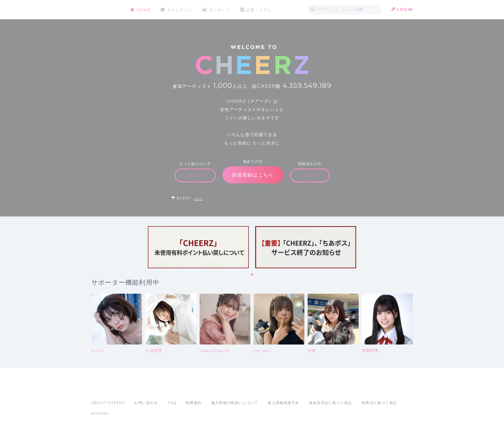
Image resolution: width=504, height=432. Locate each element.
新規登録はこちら (253, 175)
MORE (198, 199)
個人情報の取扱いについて (235, 403)
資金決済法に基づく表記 (330, 403)
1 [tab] (252, 275)
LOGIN (405, 9)
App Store (106, 389)
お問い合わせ (146, 403)
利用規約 (194, 403)
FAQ (172, 403)
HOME (144, 9)
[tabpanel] (198, 247)
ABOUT (195, 175)
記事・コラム (259, 9)
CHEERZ (106, 10)
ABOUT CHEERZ (108, 403)
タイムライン (180, 9)
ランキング (220, 9)
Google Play (140, 389)
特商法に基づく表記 (379, 403)
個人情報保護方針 (283, 403)
